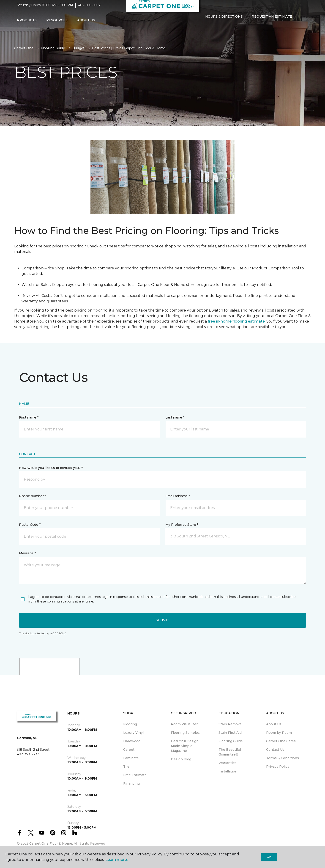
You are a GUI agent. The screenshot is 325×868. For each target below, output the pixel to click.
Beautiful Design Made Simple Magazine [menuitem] (185, 746)
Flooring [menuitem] (130, 724)
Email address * (178, 496)
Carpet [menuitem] (129, 750)
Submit (162, 620)
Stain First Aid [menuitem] (230, 733)
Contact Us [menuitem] (275, 750)
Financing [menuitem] (131, 783)
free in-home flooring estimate (236, 321)
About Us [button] (86, 23)
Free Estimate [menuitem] (135, 775)
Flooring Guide (53, 48)
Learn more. (116, 860)
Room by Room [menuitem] (279, 733)
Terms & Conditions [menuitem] (283, 758)
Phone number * (32, 496)
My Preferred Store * (182, 525)
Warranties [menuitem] (228, 763)
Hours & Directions (224, 19)
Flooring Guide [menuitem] (231, 741)
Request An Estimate (272, 19)
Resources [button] (57, 23)
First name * (29, 417)
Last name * (175, 417)
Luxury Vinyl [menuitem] (133, 733)
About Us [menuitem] (274, 724)
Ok (269, 857)
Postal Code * (30, 525)
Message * (27, 553)
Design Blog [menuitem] (181, 759)
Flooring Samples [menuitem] (185, 733)
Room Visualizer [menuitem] (184, 724)
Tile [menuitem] (126, 767)
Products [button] (27, 23)
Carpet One (24, 48)
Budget (78, 48)
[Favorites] (210, 29)
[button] (204, 29)
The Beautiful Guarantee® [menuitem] (230, 752)
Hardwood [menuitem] (132, 741)
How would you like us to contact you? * (51, 468)
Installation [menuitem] (228, 771)
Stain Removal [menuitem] (230, 724)
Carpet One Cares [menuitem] (281, 741)
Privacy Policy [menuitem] (278, 767)
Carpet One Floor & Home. (51, 843)
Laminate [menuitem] (131, 758)
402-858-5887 (89, 8)
